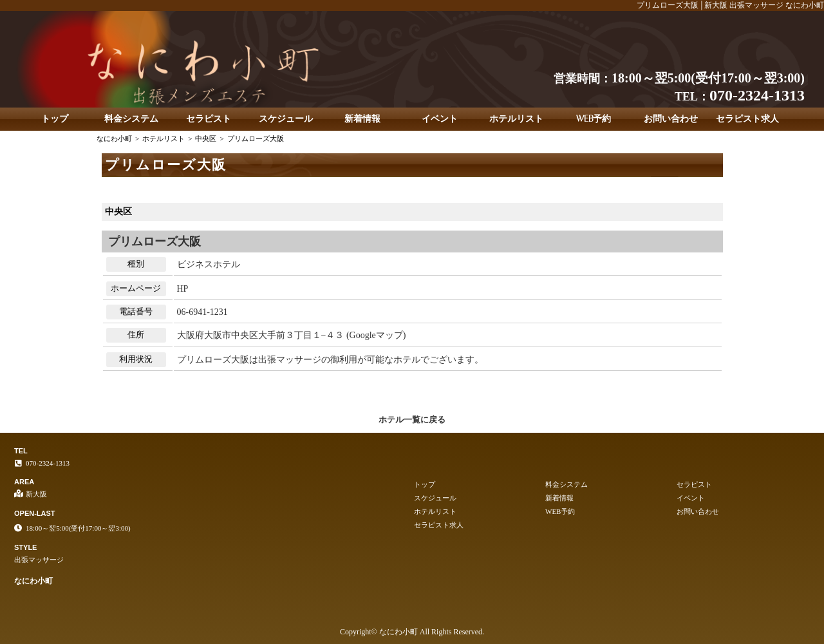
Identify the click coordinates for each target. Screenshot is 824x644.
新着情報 (362, 119)
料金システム (131, 119)
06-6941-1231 (202, 312)
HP (183, 289)
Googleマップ (376, 335)
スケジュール (286, 119)
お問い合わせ (671, 119)
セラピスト (209, 119)
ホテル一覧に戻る (412, 420)
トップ (55, 119)
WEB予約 (594, 119)
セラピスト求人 (747, 119)
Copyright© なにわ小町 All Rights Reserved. (412, 632)
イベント (440, 119)
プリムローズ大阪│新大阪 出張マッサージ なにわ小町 (730, 5)
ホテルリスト (516, 119)
